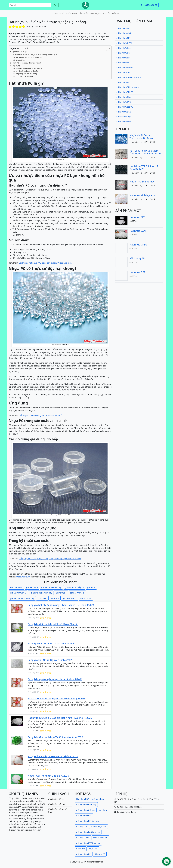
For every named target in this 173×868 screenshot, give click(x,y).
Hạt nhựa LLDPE (125, 107)
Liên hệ (116, 14)
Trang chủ (59, 14)
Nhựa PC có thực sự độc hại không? (26, 63)
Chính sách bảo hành (58, 804)
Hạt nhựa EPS (123, 38)
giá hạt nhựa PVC (18, 593)
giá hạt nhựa (32, 587)
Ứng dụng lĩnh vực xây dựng (26, 74)
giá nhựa (91, 587)
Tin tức (107, 14)
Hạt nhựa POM (124, 122)
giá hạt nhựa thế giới (74, 587)
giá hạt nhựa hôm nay (51, 587)
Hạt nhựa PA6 (123, 48)
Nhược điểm (20, 60)
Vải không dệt (123, 117)
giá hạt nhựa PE (70, 598)
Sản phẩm (84, 14)
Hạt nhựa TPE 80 (125, 92)
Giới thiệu (72, 14)
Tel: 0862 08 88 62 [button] (149, 5)
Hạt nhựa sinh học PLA (142, 195)
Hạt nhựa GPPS (124, 43)
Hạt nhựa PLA (123, 97)
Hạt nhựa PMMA (125, 68)
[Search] (30, 5)
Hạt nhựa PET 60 (125, 82)
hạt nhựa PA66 (83, 838)
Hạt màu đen (123, 28)
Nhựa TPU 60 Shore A (142, 182)
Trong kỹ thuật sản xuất (24, 76)
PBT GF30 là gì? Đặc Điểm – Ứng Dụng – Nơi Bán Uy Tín (145, 152)
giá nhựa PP (86, 598)
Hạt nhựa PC (123, 63)
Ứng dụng (96, 14)
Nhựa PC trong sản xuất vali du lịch (29, 68)
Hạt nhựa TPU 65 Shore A (129, 77)
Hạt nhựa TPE (123, 72)
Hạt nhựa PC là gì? (19, 52)
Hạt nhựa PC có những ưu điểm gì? (29, 57)
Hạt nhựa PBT (16, 587)
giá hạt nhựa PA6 (99, 827)
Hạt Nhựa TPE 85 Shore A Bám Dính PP (144, 168)
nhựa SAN (54, 598)
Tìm (55, 5)
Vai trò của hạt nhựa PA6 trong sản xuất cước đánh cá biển (45, 263)
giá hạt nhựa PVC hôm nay (22, 598)
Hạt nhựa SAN (124, 112)
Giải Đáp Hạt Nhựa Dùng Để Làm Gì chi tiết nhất (40, 415)
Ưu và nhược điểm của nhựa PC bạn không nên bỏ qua (34, 55)
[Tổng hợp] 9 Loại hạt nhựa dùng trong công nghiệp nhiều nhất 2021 (50, 559)
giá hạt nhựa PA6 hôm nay (88, 832)
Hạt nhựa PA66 (124, 53)
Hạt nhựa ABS (124, 33)
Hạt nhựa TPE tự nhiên (127, 87)
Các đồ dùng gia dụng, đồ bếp (27, 71)
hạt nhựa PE (61, 593)
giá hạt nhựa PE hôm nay (41, 593)
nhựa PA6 (42, 598)
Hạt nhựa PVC (124, 102)
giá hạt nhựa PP (77, 593)
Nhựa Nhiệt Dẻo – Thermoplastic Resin (141, 137)
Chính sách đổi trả (56, 799)
